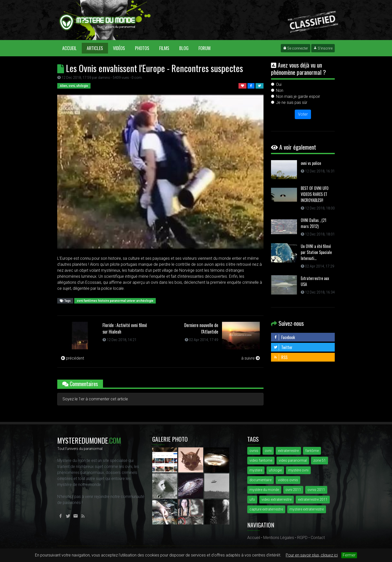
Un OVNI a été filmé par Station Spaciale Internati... (316, 252)
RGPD (302, 538)
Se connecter (295, 48)
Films (164, 48)
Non (280, 90)
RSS (280, 357)
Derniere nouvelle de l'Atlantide (201, 328)
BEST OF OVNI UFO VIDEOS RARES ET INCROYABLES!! (315, 194)
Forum (204, 48)
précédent (72, 358)
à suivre (250, 358)
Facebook (284, 337)
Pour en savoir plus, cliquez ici (312, 555)
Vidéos (119, 48)
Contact (318, 538)
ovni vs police (311, 163)
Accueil (72, 48)
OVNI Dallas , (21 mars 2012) (313, 223)
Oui (279, 84)
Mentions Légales (279, 538)
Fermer (349, 555)
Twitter (283, 347)
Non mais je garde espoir (298, 96)
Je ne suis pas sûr (292, 102)
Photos (142, 48)
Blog (184, 48)
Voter (303, 114)
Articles (95, 48)
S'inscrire (323, 48)
